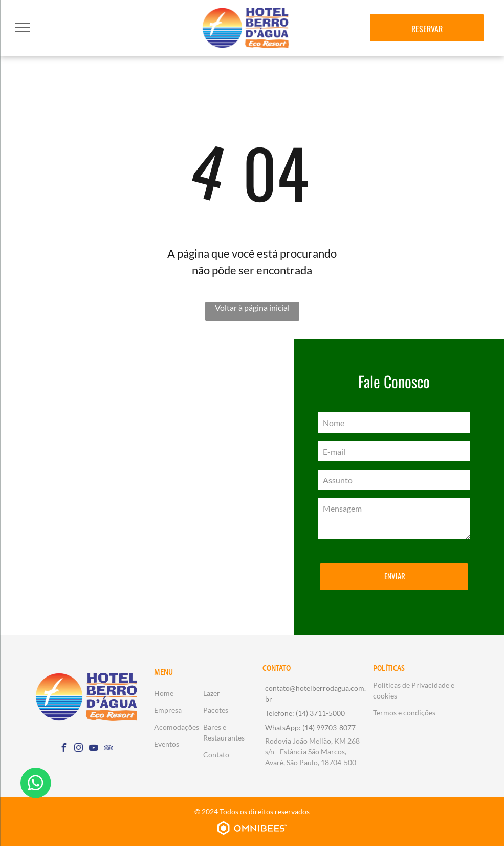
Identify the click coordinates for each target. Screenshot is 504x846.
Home (164, 693)
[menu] (23, 28)
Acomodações (177, 727)
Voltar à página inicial (252, 308)
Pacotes (216, 710)
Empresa (168, 710)
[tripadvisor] (108, 749)
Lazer (212, 693)
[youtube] (94, 749)
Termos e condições (404, 713)
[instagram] (79, 749)
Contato (216, 755)
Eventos (167, 744)
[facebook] (64, 749)
